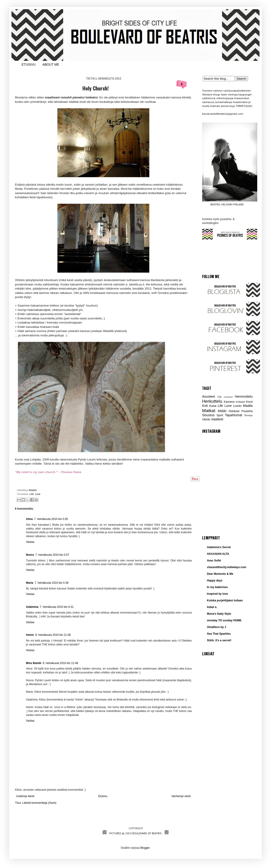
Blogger (145, 848)
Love (38, 494)
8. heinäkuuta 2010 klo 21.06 (53, 635)
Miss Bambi (34, 663)
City (220, 397)
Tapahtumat (233, 415)
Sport (220, 415)
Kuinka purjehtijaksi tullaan (225, 600)
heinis (30, 635)
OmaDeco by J (216, 627)
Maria (30, 583)
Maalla (248, 406)
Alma (29, 519)
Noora (30, 555)
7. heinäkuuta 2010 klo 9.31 (57, 607)
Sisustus (208, 415)
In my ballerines (217, 587)
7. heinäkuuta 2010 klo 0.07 (52, 555)
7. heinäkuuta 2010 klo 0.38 (51, 583)
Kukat (213, 406)
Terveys (248, 415)
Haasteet (228, 397)
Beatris (33, 490)
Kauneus (229, 402)
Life (32, 494)
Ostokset (234, 411)
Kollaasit (240, 402)
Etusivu (103, 796)
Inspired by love (217, 594)
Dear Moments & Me (220, 574)
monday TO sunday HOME (224, 620)
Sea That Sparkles (219, 634)
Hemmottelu (244, 396)
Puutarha (247, 411)
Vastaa (30, 542)
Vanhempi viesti (181, 796)
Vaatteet (217, 419)
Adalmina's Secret (219, 547)
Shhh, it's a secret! (219, 640)
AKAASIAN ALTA (218, 554)
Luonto (237, 406)
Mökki (222, 411)
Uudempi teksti (25, 796)
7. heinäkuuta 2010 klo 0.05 (51, 519)
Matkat (209, 411)
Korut (249, 402)
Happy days (215, 581)
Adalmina (32, 607)
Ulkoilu (206, 419)
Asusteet (209, 396)
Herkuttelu (212, 401)
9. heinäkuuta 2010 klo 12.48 (60, 663)
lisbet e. (212, 607)
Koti (205, 406)
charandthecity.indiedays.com (227, 567)
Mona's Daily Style (219, 614)
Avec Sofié (214, 561)
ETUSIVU (29, 64)
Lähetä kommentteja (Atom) (39, 803)
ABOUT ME (51, 64)
